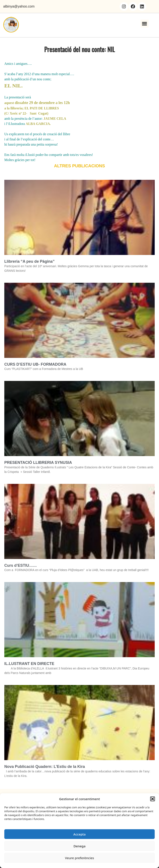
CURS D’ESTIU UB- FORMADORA (35, 364)
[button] (153, 799)
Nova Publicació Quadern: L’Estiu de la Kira (45, 767)
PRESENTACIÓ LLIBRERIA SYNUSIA (38, 463)
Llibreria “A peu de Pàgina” (29, 261)
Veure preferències (80, 858)
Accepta (80, 834)
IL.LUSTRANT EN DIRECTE (29, 664)
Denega (79, 846)
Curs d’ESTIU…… (21, 565)
